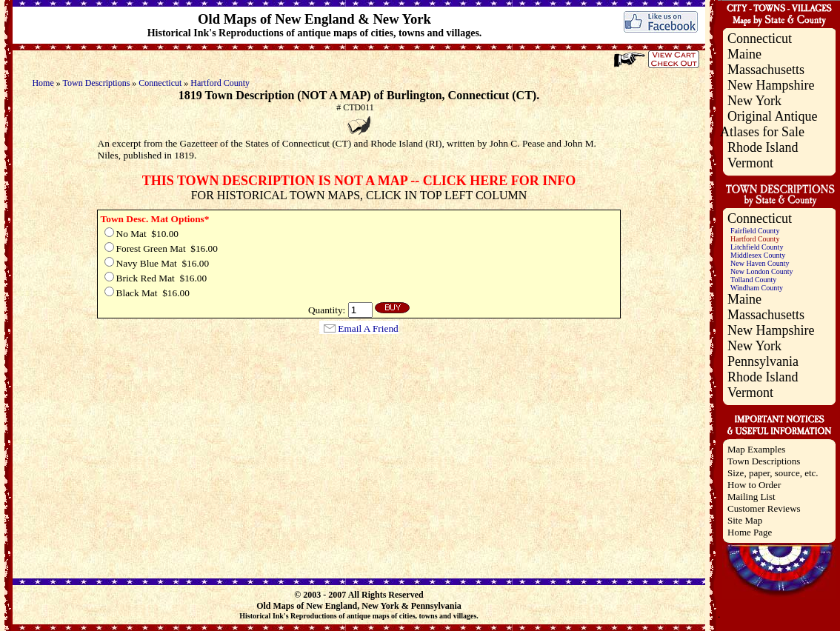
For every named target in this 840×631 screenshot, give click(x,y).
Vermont (750, 163)
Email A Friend (368, 328)
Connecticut (160, 83)
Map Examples (756, 449)
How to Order (754, 485)
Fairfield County (755, 231)
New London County (761, 271)
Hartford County (220, 83)
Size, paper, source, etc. (773, 473)
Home (43, 83)
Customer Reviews (764, 508)
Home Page (750, 532)
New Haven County (760, 263)
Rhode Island (763, 147)
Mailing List (751, 497)
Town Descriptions (97, 83)
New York (754, 101)
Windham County (757, 288)
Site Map (745, 520)
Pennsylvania (763, 361)
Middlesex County (758, 255)
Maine (744, 54)
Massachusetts (766, 70)
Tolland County (753, 280)
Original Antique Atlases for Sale (769, 124)
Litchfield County (757, 247)
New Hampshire (771, 85)
